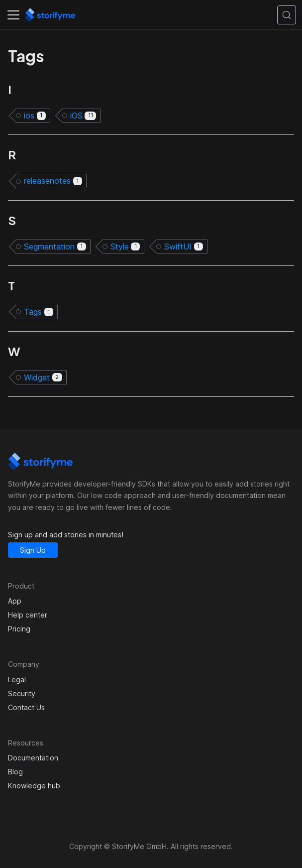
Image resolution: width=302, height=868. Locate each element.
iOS (83, 116)
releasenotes (53, 181)
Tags (39, 312)
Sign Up (33, 550)
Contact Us (26, 707)
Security (22, 693)
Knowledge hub (34, 786)
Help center (28, 615)
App (15, 601)
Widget (43, 377)
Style (125, 247)
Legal (17, 680)
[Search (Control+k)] (287, 15)
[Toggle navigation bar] (13, 15)
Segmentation (55, 247)
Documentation (33, 758)
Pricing (19, 629)
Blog (15, 772)
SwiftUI (184, 247)
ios (35, 116)
